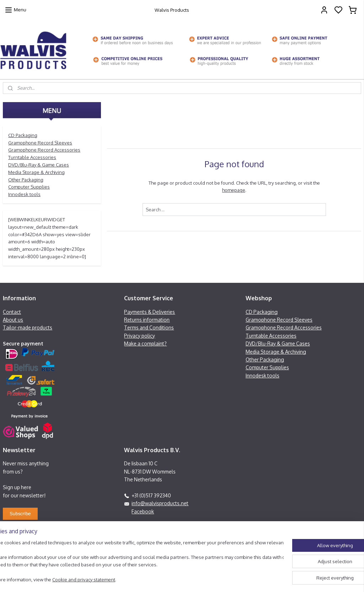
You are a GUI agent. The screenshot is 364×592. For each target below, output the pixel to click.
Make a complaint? (145, 343)
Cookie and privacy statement (106, 580)
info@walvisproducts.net (160, 503)
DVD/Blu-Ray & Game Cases (39, 165)
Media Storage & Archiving (36, 172)
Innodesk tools (24, 194)
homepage (233, 190)
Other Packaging (26, 180)
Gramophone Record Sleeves (40, 143)
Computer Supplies (29, 187)
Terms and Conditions (149, 327)
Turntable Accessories (32, 157)
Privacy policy (140, 336)
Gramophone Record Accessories (44, 150)
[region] (135, 558)
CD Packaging (23, 135)
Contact (12, 312)
